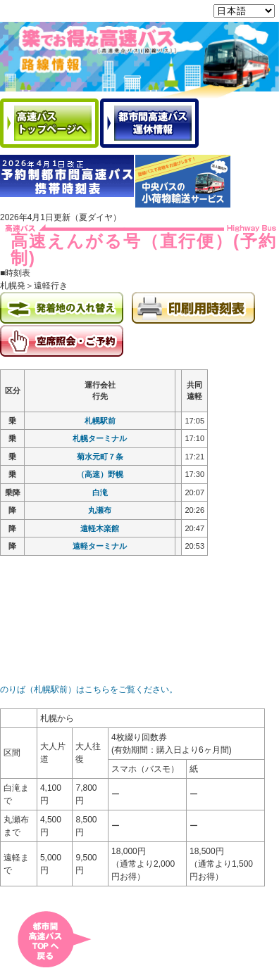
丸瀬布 (100, 512)
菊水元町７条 (100, 459)
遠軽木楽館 (100, 530)
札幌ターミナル (100, 440)
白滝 (100, 495)
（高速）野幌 (100, 476)
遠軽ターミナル (100, 548)
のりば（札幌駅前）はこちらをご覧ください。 (89, 692)
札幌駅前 (100, 423)
